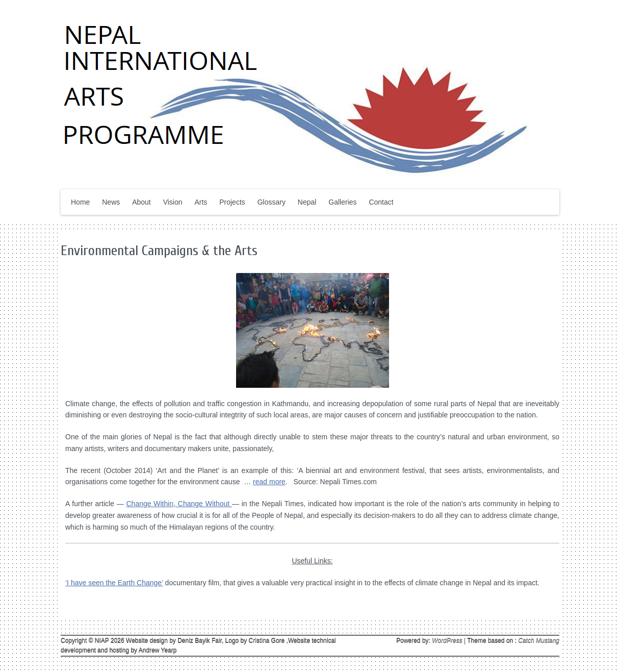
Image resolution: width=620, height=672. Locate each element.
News (111, 202)
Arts (201, 202)
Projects (232, 202)
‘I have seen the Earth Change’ (114, 583)
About (141, 202)
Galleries (342, 202)
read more (269, 482)
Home (80, 202)
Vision (173, 202)
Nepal (307, 202)
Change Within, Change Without (179, 504)
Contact (381, 202)
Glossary (272, 202)
